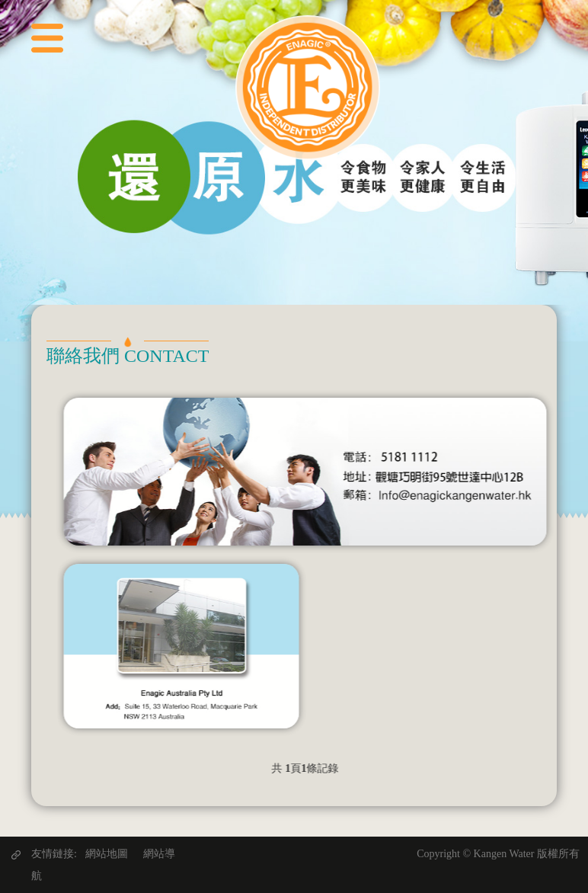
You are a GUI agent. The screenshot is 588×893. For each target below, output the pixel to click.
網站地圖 (107, 854)
